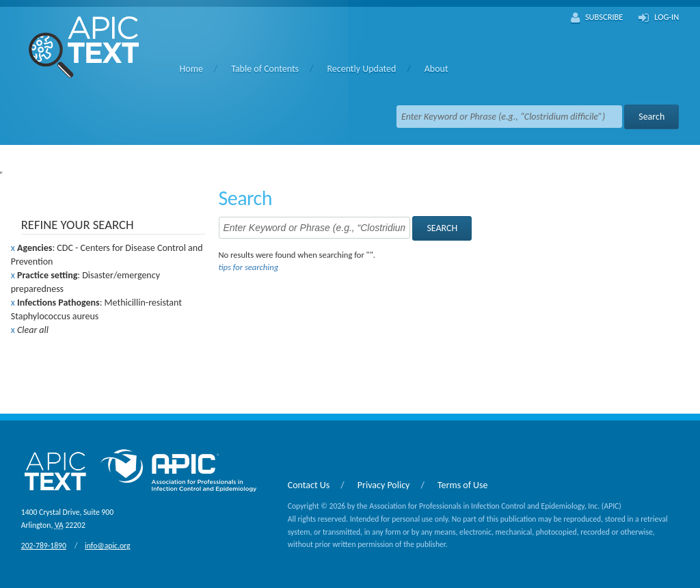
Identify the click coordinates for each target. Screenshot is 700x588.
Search (651, 117)
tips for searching (248, 267)
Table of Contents (265, 69)
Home (191, 69)
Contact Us (309, 485)
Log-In (659, 18)
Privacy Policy (384, 485)
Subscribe (597, 18)
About (436, 69)
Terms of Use (463, 485)
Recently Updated (361, 69)
